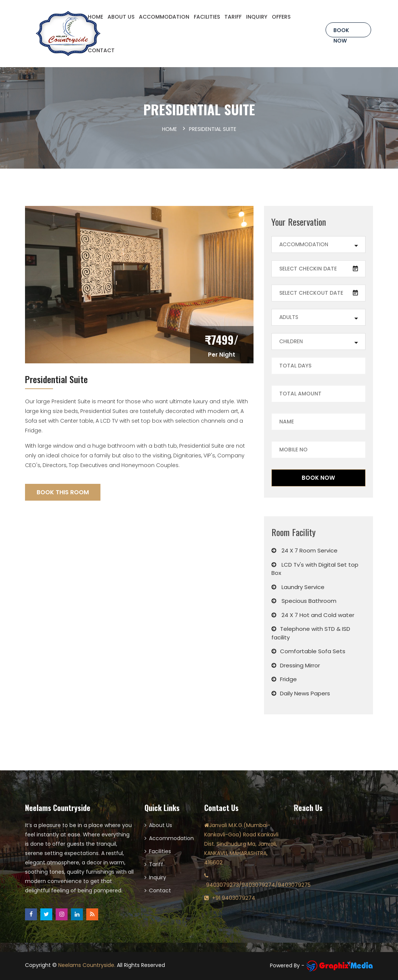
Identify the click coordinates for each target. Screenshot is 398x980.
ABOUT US (121, 17)
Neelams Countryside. (87, 965)
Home (170, 129)
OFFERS (281, 17)
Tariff (156, 864)
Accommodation (171, 838)
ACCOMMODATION (164, 17)
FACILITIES (207, 17)
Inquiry (158, 877)
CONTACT (101, 50)
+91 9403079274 (234, 898)
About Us (161, 825)
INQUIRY (257, 17)
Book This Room (63, 492)
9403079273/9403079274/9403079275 (258, 885)
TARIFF (233, 17)
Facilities (160, 851)
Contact (160, 890)
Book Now (341, 32)
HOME (95, 17)
